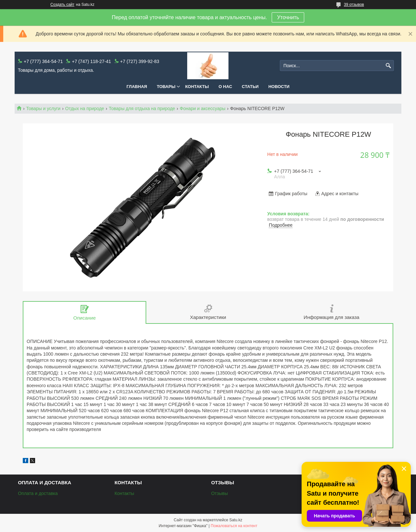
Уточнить (288, 17)
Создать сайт (62, 5)
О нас (226, 87)
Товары (166, 87)
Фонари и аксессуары (203, 108)
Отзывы (220, 493)
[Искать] (388, 66)
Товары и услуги (43, 108)
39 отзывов (354, 5)
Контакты (197, 87)
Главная (137, 87)
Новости (279, 87)
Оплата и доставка (38, 493)
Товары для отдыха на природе (142, 108)
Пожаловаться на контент (234, 526)
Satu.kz (236, 520)
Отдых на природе (85, 108)
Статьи (250, 87)
